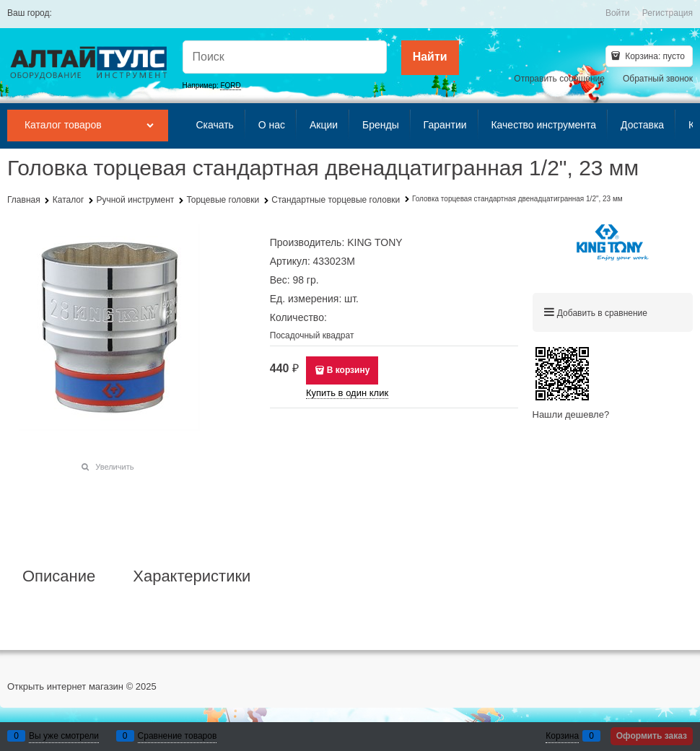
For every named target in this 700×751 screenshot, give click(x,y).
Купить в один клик (347, 393)
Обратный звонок (658, 79)
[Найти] (430, 58)
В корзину (349, 370)
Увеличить (114, 467)
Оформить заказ (652, 736)
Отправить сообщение (559, 79)
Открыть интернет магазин (65, 686)
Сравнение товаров (178, 736)
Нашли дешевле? (571, 414)
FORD (230, 85)
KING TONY (375, 242)
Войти (618, 13)
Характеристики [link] (192, 576)
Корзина (562, 736)
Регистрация (668, 13)
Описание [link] (59, 576)
